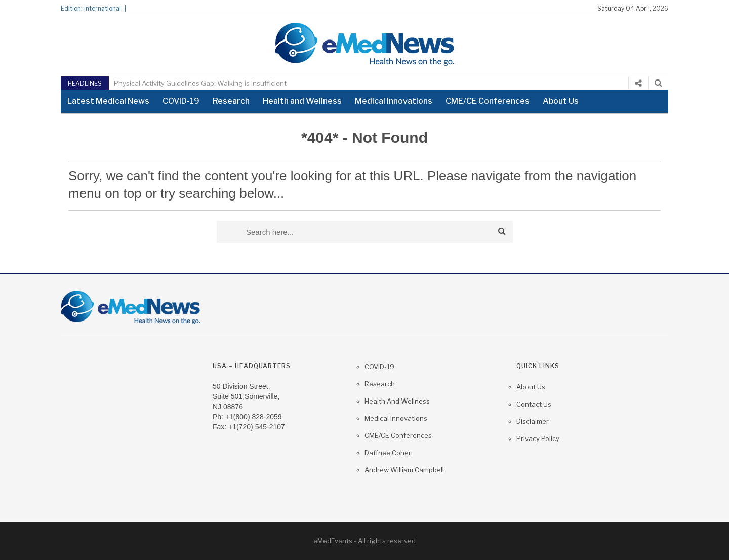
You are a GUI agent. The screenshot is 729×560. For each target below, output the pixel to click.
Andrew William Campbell (404, 470)
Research (231, 101)
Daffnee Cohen (389, 453)
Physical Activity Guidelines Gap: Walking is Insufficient (200, 83)
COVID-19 (181, 101)
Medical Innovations (394, 101)
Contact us (534, 404)
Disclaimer (533, 421)
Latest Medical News (108, 101)
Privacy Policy (538, 438)
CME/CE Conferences (488, 101)
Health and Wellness (302, 101)
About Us (561, 101)
